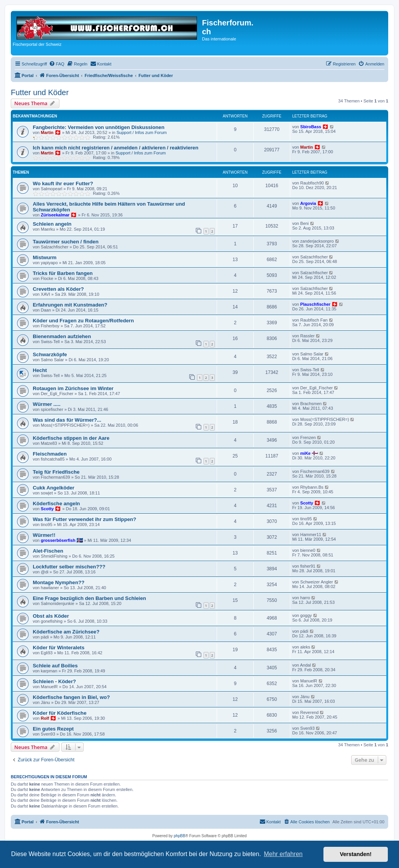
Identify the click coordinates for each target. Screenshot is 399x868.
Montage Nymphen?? (59, 582)
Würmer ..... (47, 404)
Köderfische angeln (56, 504)
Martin (47, 132)
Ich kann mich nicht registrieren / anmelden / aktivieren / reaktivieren (116, 148)
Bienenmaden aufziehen (62, 336)
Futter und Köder (40, 92)
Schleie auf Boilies (55, 666)
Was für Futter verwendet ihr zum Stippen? (84, 519)
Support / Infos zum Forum (141, 132)
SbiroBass (311, 127)
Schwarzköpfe (50, 354)
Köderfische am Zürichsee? (66, 632)
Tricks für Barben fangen (63, 273)
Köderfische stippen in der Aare (71, 438)
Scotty (47, 509)
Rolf (45, 718)
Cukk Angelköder (54, 488)
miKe (306, 453)
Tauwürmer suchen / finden (66, 242)
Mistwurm (45, 257)
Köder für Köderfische (60, 713)
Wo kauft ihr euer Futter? (63, 183)
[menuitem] (57, 64)
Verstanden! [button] (356, 854)
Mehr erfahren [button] (283, 854)
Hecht (40, 370)
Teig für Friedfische (56, 472)
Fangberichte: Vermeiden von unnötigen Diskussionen (98, 127)
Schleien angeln (52, 224)
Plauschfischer (315, 304)
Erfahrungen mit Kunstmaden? (70, 305)
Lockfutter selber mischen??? (69, 567)
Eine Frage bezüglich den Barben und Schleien (89, 598)
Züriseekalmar (55, 215)
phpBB (180, 836)
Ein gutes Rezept (53, 729)
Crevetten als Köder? (58, 289)
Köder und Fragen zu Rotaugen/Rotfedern (83, 321)
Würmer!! (44, 535)
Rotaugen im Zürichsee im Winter (73, 388)
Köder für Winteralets (59, 648)
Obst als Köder (51, 616)
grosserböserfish (58, 540)
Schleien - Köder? (54, 681)
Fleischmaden (50, 454)
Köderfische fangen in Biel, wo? (71, 697)
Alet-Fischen (48, 551)
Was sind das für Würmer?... (67, 420)
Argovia (308, 203)
